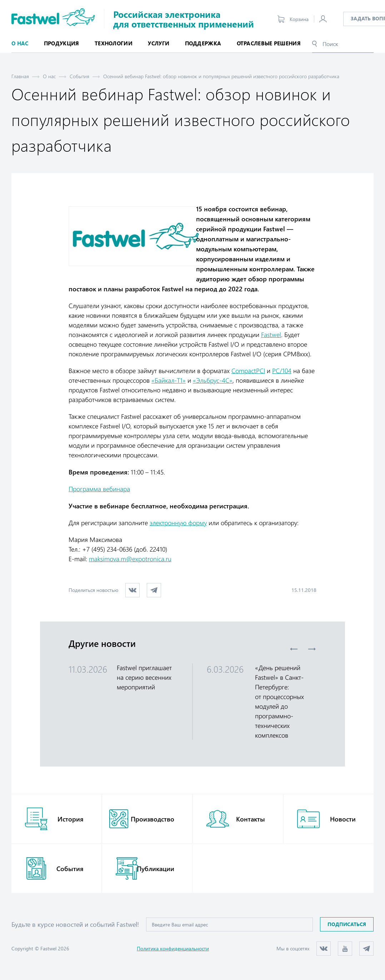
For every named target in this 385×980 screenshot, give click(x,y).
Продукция (62, 43)
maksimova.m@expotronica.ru (130, 559)
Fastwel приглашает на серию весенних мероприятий (144, 677)
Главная (20, 76)
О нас (49, 76)
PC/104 (282, 371)
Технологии (114, 43)
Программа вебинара (99, 489)
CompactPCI (248, 371)
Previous (294, 649)
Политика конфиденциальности (173, 948)
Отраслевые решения (269, 43)
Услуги (159, 43)
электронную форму (178, 523)
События (79, 76)
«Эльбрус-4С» (213, 380)
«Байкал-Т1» (169, 380)
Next (312, 649)
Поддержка (203, 43)
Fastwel (271, 335)
